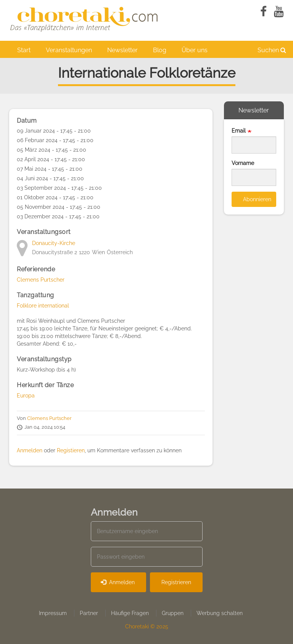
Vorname (243, 163)
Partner (89, 613)
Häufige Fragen (130, 613)
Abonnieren (257, 199)
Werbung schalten (220, 613)
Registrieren (176, 582)
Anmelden (30, 450)
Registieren (71, 450)
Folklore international (43, 306)
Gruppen (173, 613)
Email (239, 131)
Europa (26, 396)
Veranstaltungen (69, 50)
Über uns (195, 50)
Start (24, 50)
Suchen (272, 50)
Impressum (53, 613)
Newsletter (122, 50)
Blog (160, 50)
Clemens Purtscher (41, 280)
